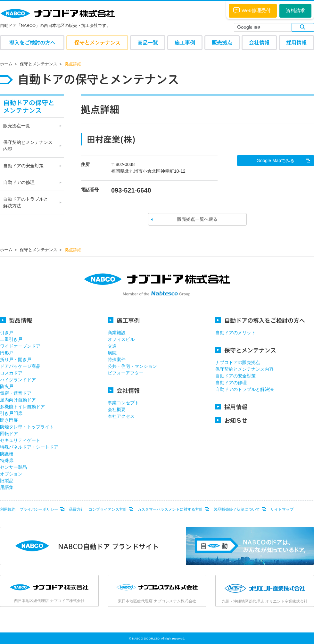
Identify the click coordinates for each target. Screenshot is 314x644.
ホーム (6, 64)
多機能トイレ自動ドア (22, 407)
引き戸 (7, 333)
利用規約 (8, 509)
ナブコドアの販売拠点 (238, 362)
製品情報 (16, 320)
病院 (112, 353)
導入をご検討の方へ (32, 42)
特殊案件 (117, 359)
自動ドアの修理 (19, 182)
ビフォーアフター (126, 373)
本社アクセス (121, 416)
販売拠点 (222, 42)
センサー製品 (13, 467)
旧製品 (7, 481)
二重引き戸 (11, 339)
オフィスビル (121, 339)
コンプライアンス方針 (108, 509)
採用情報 (296, 42)
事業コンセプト (123, 403)
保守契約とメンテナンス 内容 (28, 146)
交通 (112, 346)
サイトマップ (282, 509)
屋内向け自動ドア (18, 400)
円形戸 (7, 353)
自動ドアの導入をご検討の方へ (260, 320)
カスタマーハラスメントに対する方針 (170, 509)
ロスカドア (11, 373)
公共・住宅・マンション (132, 366)
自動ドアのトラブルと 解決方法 (26, 202)
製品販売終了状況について (237, 509)
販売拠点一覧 (17, 126)
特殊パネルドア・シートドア (29, 447)
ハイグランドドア (18, 380)
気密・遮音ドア (16, 393)
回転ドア (9, 433)
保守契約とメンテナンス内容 (244, 369)
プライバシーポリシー (39, 509)
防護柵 (7, 454)
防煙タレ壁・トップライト (27, 427)
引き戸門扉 (11, 413)
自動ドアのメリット (235, 333)
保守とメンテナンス (97, 42)
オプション (11, 474)
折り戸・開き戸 (16, 359)
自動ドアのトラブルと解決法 (244, 389)
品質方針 (77, 509)
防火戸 (7, 386)
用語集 (7, 487)
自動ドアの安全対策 (23, 166)
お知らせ (231, 420)
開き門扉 (9, 420)
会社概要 (117, 409)
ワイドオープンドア (20, 346)
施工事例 (185, 42)
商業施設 (117, 333)
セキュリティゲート (20, 440)
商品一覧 (148, 42)
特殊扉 (7, 460)
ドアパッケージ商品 (20, 366)
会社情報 (259, 42)
